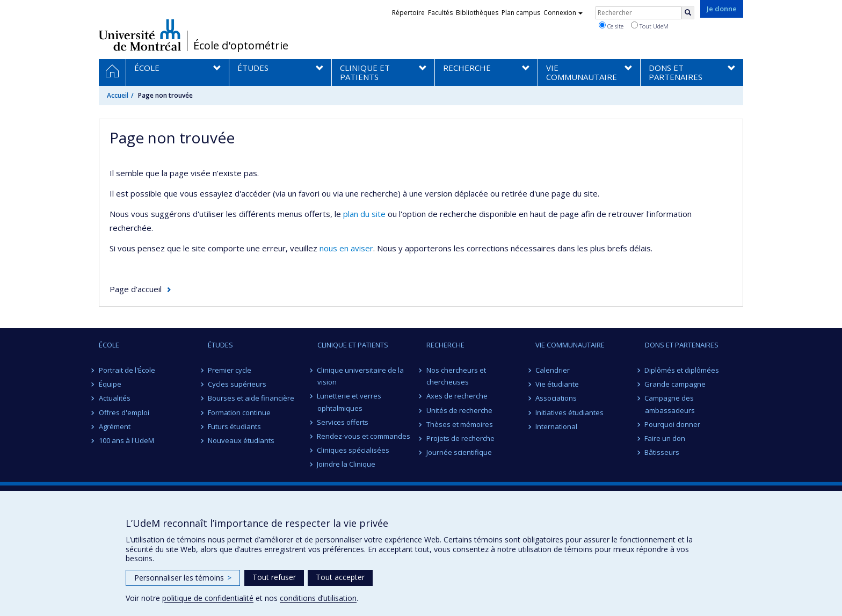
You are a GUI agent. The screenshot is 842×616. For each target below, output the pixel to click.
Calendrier (553, 370)
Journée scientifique (459, 452)
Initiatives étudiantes (569, 412)
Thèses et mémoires (460, 424)
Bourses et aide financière (251, 398)
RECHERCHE (445, 345)
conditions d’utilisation (318, 598)
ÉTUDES (220, 345)
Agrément (115, 426)
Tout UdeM (650, 26)
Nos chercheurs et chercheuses (456, 376)
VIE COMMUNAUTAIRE (570, 345)
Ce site (611, 26)
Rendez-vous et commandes (364, 436)
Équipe (110, 384)
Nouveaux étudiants (241, 440)
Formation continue (239, 412)
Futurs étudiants (234, 426)
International (556, 426)
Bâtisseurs (662, 452)
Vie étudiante (557, 384)
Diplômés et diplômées (682, 370)
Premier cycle (230, 370)
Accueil (118, 95)
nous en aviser (346, 248)
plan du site (364, 214)
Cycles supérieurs (237, 384)
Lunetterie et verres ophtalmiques (350, 402)
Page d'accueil (136, 289)
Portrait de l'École (127, 370)
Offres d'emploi (124, 412)
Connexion (563, 13)
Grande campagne (676, 384)
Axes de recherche (457, 396)
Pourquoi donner (673, 424)
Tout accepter (340, 577)
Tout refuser (274, 577)
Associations (556, 398)
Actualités (115, 398)
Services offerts (343, 422)
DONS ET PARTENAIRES (682, 345)
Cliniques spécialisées (354, 450)
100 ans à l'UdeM (126, 440)
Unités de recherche (459, 410)
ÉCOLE (109, 345)
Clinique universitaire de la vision (361, 376)
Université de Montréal (140, 35)
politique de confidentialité (208, 598)
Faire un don (665, 438)
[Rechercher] (688, 13)
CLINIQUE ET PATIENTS (353, 345)
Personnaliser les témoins (183, 578)
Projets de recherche (460, 438)
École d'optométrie (241, 46)
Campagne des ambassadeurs (670, 404)
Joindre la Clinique (347, 464)
